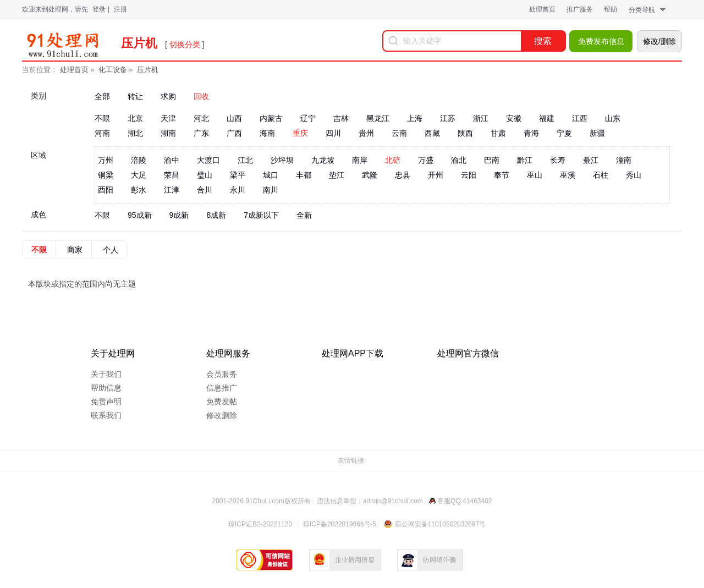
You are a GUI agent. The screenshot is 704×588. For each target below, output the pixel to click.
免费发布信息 (601, 41)
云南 (399, 133)
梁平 (238, 175)
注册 (120, 9)
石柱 (601, 175)
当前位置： (40, 70)
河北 (201, 118)
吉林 (341, 118)
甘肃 (498, 133)
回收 (201, 96)
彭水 (139, 190)
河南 (102, 133)
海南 (267, 133)
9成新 (179, 215)
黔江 (525, 160)
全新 (304, 215)
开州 (436, 175)
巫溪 (568, 175)
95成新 (140, 215)
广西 (234, 133)
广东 (201, 133)
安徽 (514, 118)
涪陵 (139, 160)
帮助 (610, 9)
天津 (168, 118)
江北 (245, 160)
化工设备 (113, 70)
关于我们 (106, 374)
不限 (102, 118)
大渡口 (208, 160)
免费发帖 (222, 402)
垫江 (337, 175)
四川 (333, 133)
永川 (238, 190)
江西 (580, 118)
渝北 (459, 160)
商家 (75, 250)
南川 (271, 190)
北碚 (393, 160)
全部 (102, 96)
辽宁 (308, 118)
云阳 (469, 175)
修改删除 (222, 415)
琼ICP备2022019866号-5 (340, 524)
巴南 (492, 160)
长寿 (558, 160)
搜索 (543, 41)
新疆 (597, 133)
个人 (111, 250)
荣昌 (172, 175)
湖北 (135, 133)
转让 (135, 96)
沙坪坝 (282, 160)
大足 (139, 175)
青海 (531, 133)
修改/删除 (659, 41)
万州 (106, 160)
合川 (205, 190)
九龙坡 (323, 160)
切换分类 (185, 45)
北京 (135, 118)
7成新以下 (261, 215)
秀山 (634, 175)
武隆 (370, 175)
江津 (172, 190)
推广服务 (580, 9)
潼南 (624, 160)
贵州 (366, 133)
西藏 (432, 133)
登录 (99, 9)
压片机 (148, 70)
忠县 (403, 175)
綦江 (591, 160)
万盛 (426, 160)
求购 (168, 96)
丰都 (304, 175)
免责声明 (106, 402)
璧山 (205, 175)
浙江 (481, 118)
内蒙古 (271, 118)
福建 (547, 118)
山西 (234, 118)
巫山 (535, 175)
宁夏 (564, 133)
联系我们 (106, 415)
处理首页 (542, 9)
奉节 (502, 175)
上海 (415, 118)
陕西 (465, 133)
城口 (271, 175)
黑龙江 (378, 118)
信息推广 (222, 388)
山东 (613, 118)
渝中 (172, 160)
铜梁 (106, 175)
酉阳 (106, 190)
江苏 (448, 118)
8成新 (216, 215)
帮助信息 (106, 388)
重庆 (300, 133)
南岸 (360, 160)
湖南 (168, 133)
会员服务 (222, 374)
